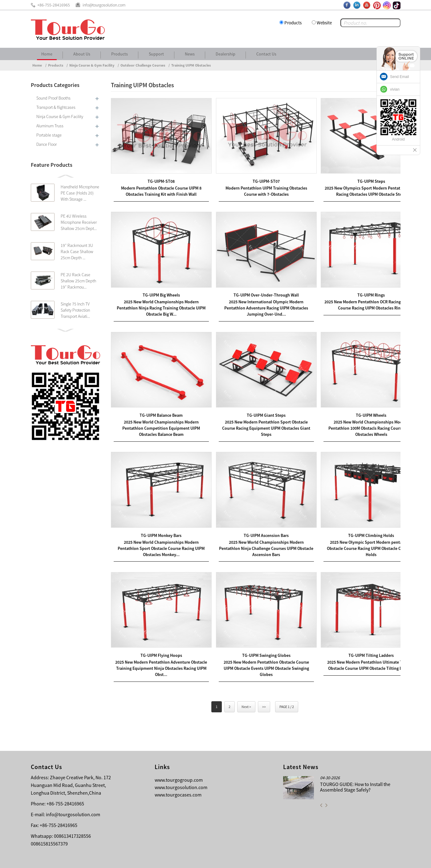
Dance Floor (47, 144)
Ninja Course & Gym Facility (92, 65)
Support (156, 54)
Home (47, 54)
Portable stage (49, 135)
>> (264, 684)
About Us (82, 54)
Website (324, 23)
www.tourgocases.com (178, 772)
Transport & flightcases (56, 107)
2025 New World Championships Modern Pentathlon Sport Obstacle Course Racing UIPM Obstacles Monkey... (158, 529)
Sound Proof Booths (53, 98)
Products (293, 23)
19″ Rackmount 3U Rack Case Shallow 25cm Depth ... (77, 252)
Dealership (226, 54)
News (190, 54)
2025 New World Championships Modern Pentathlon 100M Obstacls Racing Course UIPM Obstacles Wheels (354, 414)
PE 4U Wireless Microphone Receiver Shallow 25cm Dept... (79, 222)
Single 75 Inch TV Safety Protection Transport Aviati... (75, 310)
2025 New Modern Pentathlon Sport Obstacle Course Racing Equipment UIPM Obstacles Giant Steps (256, 414)
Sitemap (390, 859)
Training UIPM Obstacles (191, 65)
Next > (246, 684)
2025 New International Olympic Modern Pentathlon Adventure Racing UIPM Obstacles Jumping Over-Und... (256, 298)
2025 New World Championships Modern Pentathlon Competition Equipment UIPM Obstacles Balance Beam (158, 414)
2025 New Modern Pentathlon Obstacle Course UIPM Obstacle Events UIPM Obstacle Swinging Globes (256, 645)
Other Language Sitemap (352, 859)
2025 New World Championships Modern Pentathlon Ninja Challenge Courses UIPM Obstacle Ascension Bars (256, 529)
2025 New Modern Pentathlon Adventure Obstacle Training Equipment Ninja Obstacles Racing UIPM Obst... (158, 645)
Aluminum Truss (50, 126)
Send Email (399, 77)
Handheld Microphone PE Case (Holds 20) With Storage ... (80, 193)
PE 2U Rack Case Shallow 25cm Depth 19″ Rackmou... (78, 281)
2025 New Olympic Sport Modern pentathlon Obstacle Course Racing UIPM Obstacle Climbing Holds (354, 529)
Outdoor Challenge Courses (143, 65)
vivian (395, 89)
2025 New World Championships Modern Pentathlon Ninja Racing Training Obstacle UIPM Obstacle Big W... (158, 298)
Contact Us (266, 54)
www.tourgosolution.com (181, 764)
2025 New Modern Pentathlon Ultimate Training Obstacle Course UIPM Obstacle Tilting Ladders (354, 645)
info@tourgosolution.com (73, 791)
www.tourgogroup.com (179, 757)
